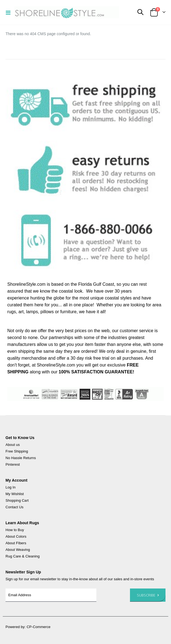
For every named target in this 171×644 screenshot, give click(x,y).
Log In (11, 487)
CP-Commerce (39, 627)
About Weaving (18, 550)
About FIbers (16, 543)
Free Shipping (17, 451)
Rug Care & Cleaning (23, 556)
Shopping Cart (17, 500)
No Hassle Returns (21, 458)
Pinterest (13, 464)
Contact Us (14, 507)
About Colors (16, 536)
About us (13, 445)
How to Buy (15, 530)
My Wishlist (15, 494)
